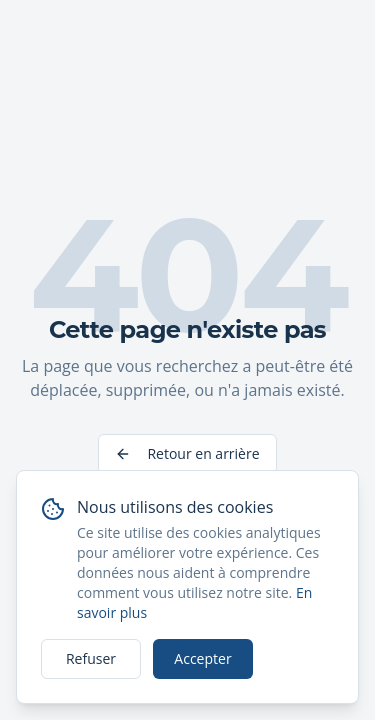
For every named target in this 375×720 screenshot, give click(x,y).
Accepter (202, 658)
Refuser (91, 658)
